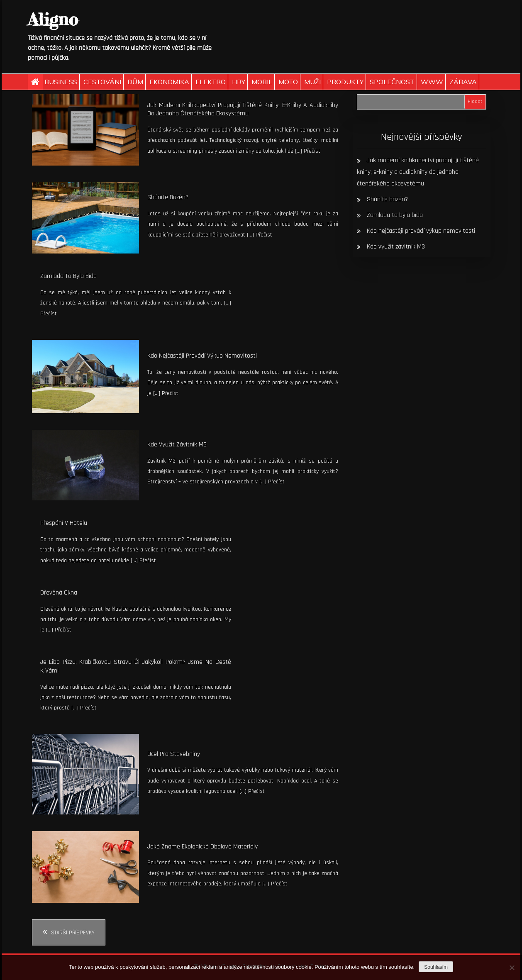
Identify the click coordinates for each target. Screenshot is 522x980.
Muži (312, 82)
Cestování (102, 82)
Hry (239, 82)
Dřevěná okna (59, 593)
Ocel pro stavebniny (174, 754)
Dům (135, 82)
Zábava (463, 82)
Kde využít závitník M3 (177, 445)
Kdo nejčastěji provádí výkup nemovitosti (202, 356)
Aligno (53, 19)
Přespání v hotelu (64, 523)
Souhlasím (436, 967)
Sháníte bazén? (168, 197)
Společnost (392, 82)
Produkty (345, 82)
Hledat (475, 101)
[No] (512, 968)
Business (61, 82)
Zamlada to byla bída (68, 276)
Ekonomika (169, 82)
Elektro (211, 82)
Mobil (262, 82)
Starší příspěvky (73, 933)
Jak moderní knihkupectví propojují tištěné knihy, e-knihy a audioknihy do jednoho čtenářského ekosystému (243, 110)
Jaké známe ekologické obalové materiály (202, 847)
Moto (288, 82)
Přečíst (312, 151)
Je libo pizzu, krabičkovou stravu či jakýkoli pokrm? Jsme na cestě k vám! (136, 666)
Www (432, 82)
